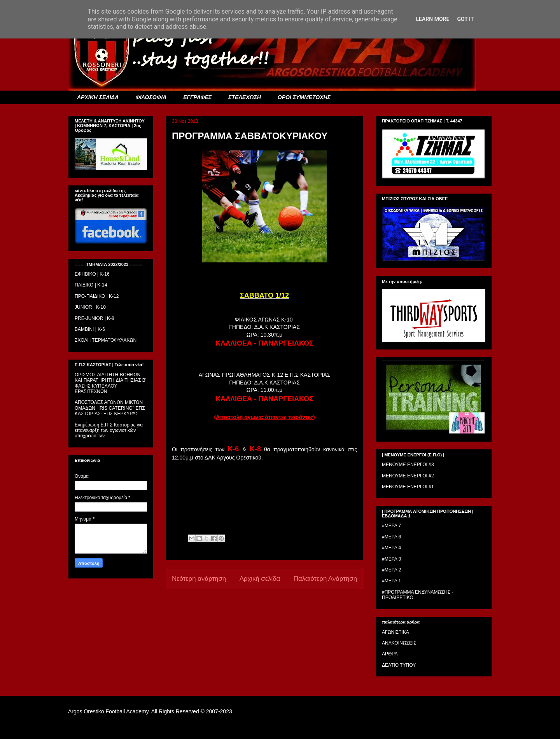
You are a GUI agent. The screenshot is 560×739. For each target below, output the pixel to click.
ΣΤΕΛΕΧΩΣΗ (244, 97)
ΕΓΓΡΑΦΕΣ (197, 97)
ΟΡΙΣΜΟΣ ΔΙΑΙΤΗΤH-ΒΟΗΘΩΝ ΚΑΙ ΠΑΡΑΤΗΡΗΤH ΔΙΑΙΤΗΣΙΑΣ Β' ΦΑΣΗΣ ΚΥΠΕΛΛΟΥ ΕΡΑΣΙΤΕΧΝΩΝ (110, 383)
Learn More (432, 19)
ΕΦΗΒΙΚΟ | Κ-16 (92, 274)
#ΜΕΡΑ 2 (391, 570)
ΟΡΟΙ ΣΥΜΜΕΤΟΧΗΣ (304, 97)
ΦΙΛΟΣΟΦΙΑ (151, 97)
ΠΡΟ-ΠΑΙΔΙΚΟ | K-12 (97, 296)
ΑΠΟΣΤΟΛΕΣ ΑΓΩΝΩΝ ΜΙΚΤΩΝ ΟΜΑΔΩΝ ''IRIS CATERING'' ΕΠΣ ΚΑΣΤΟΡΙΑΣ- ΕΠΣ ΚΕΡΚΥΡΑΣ (110, 408)
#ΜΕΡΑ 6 (391, 537)
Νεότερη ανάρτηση (199, 579)
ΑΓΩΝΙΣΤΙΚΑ (395, 632)
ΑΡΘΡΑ (390, 654)
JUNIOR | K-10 (90, 307)
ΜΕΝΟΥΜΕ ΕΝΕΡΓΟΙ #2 (408, 476)
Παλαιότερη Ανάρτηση (325, 579)
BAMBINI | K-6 (90, 329)
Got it (465, 19)
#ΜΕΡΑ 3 (391, 559)
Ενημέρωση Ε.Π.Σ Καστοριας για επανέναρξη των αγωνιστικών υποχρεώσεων (109, 431)
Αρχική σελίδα (260, 579)
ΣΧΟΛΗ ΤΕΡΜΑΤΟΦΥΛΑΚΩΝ (106, 340)
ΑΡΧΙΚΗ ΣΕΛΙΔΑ (98, 97)
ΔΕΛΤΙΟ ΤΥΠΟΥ (399, 665)
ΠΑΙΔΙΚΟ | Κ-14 (91, 285)
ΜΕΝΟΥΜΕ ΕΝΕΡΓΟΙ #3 (408, 465)
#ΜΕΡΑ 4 (391, 548)
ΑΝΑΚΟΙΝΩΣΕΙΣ (399, 643)
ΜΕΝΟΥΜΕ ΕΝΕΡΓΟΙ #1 (408, 487)
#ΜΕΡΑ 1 (391, 581)
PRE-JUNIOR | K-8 (94, 318)
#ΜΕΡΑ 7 (391, 526)
